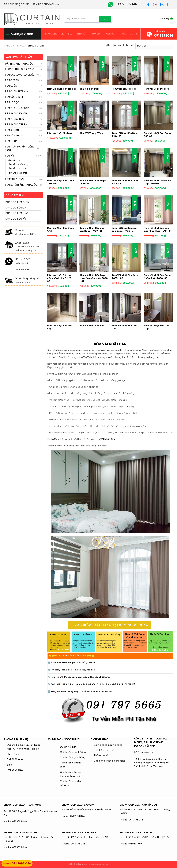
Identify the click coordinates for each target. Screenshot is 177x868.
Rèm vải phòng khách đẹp (62, 89)
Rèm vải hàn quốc (89, 89)
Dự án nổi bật (68, 747)
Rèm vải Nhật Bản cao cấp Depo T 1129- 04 (124, 229)
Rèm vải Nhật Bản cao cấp (60, 327)
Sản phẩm (82, 34)
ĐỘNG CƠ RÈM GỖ (16, 208)
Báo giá (97, 34)
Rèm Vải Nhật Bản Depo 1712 (61, 229)
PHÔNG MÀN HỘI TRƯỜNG (20, 69)
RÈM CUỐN (11, 86)
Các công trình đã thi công (109, 761)
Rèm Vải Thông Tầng (91, 133)
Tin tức (122, 34)
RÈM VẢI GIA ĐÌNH (16, 165)
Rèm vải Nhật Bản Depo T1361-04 (61, 182)
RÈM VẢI (21, 46)
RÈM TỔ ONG (12, 141)
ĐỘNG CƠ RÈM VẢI (16, 219)
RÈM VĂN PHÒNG (14, 179)
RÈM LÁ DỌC (12, 102)
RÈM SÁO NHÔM (14, 136)
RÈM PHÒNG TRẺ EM (16, 124)
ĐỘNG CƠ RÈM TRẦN (17, 213)
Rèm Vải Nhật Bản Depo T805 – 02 (125, 277)
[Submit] (105, 19)
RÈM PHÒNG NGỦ (14, 119)
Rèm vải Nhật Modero (59, 133)
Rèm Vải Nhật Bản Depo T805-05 (125, 182)
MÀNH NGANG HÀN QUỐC (19, 64)
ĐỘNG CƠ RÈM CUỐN (17, 202)
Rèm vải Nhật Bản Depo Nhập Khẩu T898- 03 (157, 277)
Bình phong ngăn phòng (108, 745)
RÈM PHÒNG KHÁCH (16, 113)
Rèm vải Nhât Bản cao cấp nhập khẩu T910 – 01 (158, 229)
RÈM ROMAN (12, 130)
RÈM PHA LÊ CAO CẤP (17, 108)
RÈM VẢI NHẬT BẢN (17, 173)
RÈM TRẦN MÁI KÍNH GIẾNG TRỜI (20, 148)
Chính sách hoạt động (73, 752)
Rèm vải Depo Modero (156, 89)
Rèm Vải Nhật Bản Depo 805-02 (157, 135)
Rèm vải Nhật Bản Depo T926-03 (93, 182)
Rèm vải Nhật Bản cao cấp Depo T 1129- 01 (92, 229)
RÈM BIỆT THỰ (15, 161)
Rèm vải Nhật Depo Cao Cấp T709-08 (157, 182)
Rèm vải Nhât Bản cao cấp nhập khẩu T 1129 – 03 (60, 278)
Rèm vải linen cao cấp (124, 89)
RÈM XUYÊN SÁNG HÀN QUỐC (21, 185)
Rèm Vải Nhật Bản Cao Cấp (124, 327)
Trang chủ (51, 34)
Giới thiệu (66, 34)
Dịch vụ (110, 34)
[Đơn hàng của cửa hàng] (154, 46)
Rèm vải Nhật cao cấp (92, 325)
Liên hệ (133, 34)
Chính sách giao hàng (73, 757)
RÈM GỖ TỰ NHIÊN (15, 97)
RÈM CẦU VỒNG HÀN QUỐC (20, 75)
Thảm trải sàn (102, 755)
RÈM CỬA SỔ (12, 80)
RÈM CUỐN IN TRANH (17, 91)
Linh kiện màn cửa (104, 750)
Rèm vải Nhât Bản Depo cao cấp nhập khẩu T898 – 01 (94, 278)
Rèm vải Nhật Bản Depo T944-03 (125, 135)
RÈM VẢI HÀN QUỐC (18, 169)
